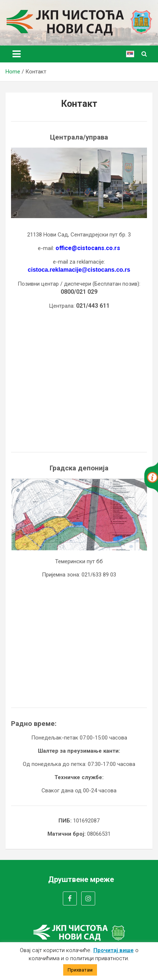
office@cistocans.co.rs (88, 248)
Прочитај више (114, 950)
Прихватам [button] (80, 970)
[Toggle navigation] (17, 54)
